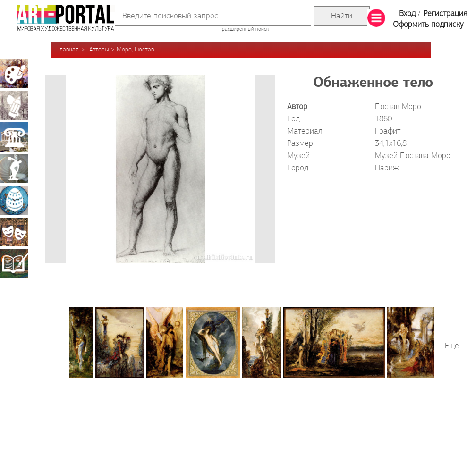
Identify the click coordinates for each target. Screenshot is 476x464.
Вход (407, 14)
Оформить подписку (428, 25)
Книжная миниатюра (14, 263)
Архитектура (14, 137)
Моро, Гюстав (135, 50)
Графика (14, 105)
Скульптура (14, 169)
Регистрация (445, 14)
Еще (452, 346)
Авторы (99, 50)
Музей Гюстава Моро (413, 156)
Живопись (14, 74)
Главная (68, 50)
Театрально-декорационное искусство (14, 232)
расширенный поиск (245, 29)
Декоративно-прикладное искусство (14, 200)
